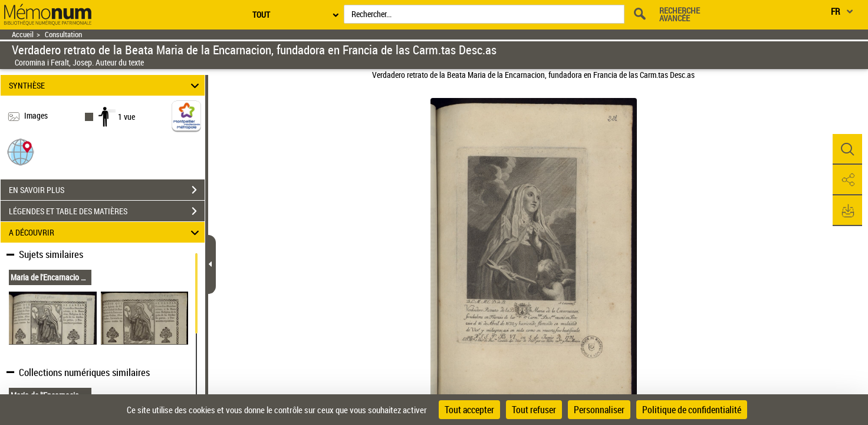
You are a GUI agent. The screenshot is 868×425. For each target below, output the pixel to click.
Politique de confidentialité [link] (692, 410)
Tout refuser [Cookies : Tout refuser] (534, 410)
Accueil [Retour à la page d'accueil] (23, 35)
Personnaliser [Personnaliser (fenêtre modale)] (599, 410)
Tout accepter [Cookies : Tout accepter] (469, 410)
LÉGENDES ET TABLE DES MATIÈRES (107, 211)
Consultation (63, 35)
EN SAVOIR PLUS (107, 190)
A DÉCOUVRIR (106, 232)
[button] (21, 151)
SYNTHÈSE (106, 85)
